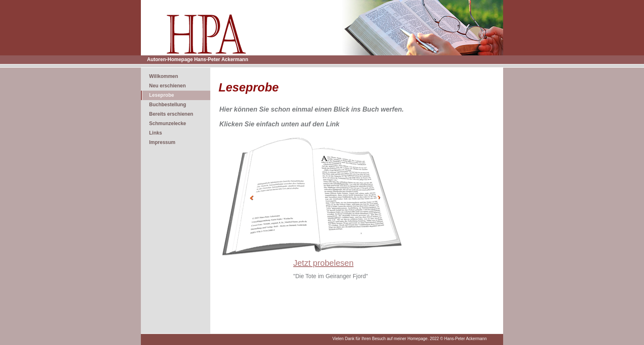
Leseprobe (162, 95)
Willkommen (164, 76)
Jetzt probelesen (323, 263)
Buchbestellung (168, 105)
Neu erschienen (167, 86)
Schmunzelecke (168, 123)
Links (155, 133)
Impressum (162, 142)
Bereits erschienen (171, 114)
